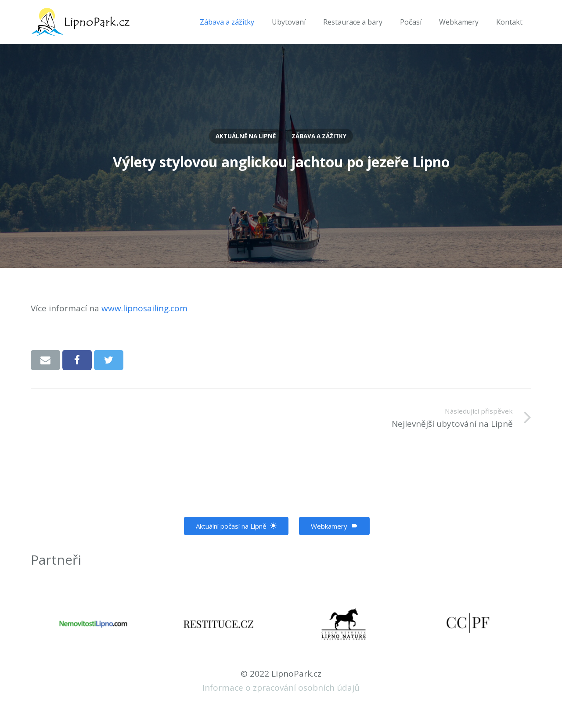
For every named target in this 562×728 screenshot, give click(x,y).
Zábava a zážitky (319, 136)
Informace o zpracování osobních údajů (281, 688)
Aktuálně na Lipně (246, 136)
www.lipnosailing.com (144, 308)
